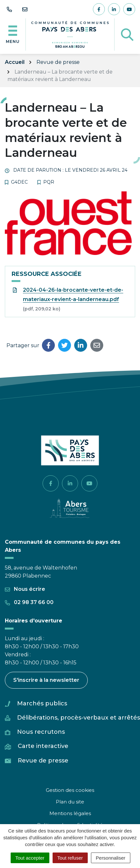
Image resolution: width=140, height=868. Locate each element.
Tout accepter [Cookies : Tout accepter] (30, 858)
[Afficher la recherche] (127, 35)
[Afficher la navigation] (13, 35)
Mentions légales (70, 813)
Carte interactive (43, 746)
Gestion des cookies (70, 790)
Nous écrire (25, 589)
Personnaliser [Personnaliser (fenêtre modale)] (111, 858)
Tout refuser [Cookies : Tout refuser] (70, 858)
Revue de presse (43, 761)
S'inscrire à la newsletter (46, 680)
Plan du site (70, 802)
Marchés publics (42, 703)
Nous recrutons (41, 732)
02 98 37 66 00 (29, 602)
